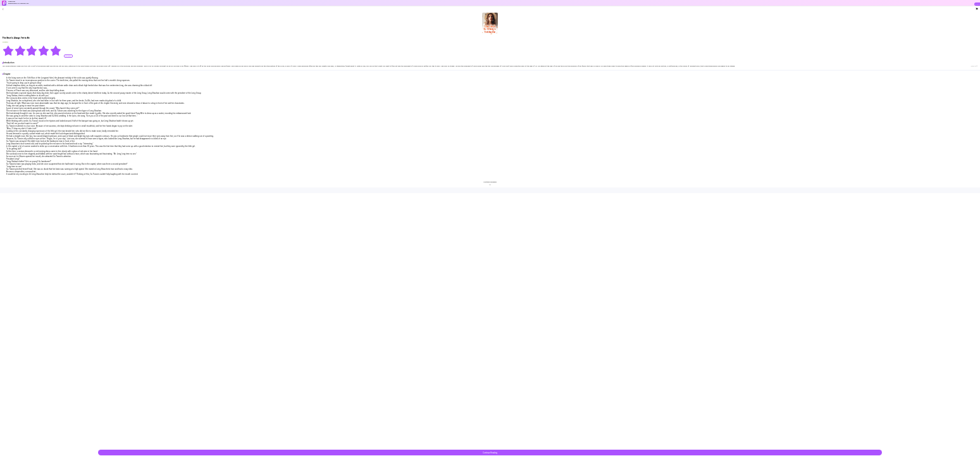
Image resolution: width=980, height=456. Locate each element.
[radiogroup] (32, 51)
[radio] (9, 51)
